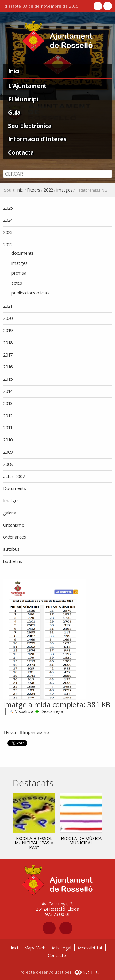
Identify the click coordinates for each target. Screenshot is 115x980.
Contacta (21, 152)
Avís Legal (61, 948)
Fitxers (34, 190)
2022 (48, 190)
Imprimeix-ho (36, 732)
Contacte (57, 955)
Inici (14, 71)
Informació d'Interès (37, 139)
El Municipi (23, 99)
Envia (11, 732)
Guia (14, 112)
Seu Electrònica (30, 126)
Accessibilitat (90, 948)
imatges (64, 190)
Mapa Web (35, 948)
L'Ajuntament (27, 86)
